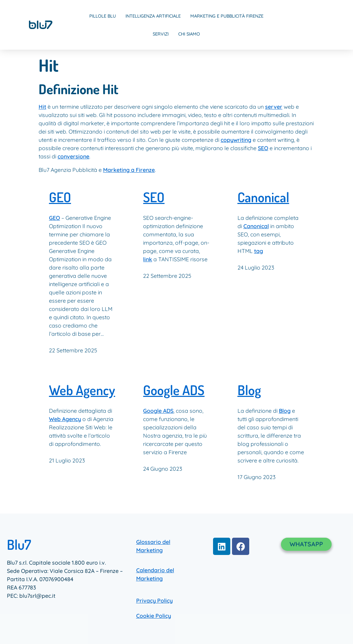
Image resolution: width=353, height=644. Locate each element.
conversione (73, 156)
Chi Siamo (189, 34)
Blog (249, 390)
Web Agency (82, 390)
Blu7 (19, 544)
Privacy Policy (154, 601)
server (274, 107)
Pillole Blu (103, 16)
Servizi (161, 34)
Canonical (263, 197)
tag (259, 251)
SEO (263, 148)
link (148, 259)
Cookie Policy (154, 616)
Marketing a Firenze (129, 170)
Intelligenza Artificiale (153, 16)
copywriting (236, 140)
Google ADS (174, 390)
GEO (60, 197)
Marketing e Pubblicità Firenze (227, 16)
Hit (42, 107)
